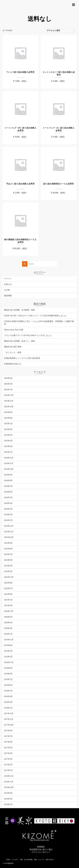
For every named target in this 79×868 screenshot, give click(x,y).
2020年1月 (8, 634)
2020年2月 (8, 628)
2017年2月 (8, 765)
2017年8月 (8, 731)
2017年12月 (9, 714)
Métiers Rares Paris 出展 (14, 330)
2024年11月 (9, 463)
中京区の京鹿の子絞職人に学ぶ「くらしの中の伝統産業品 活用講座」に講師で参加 (39, 323)
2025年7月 (8, 424)
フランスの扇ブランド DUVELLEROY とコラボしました (28, 335)
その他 (7, 290)
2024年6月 (8, 492)
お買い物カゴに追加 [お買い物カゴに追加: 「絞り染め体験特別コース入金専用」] (59, 198)
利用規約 (41, 847)
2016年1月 (8, 804)
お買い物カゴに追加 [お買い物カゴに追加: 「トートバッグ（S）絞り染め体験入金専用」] (59, 142)
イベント (8, 279)
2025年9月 (8, 412)
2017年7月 (8, 736)
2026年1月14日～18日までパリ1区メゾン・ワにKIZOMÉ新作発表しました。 (36, 316)
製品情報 (8, 296)
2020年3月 (8, 623)
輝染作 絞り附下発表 (13, 347)
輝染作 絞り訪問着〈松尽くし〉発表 (19, 341)
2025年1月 (8, 452)
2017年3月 (8, 759)
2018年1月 (8, 708)
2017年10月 (9, 725)
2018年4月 (8, 696)
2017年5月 (8, 748)
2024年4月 (8, 503)
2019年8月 (8, 645)
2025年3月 (8, 441)
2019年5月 (8, 651)
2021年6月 (8, 606)
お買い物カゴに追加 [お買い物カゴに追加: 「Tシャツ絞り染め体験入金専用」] (20, 86)
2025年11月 (9, 401)
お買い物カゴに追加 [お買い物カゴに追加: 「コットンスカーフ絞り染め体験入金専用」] (59, 86)
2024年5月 (8, 498)
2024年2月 (8, 515)
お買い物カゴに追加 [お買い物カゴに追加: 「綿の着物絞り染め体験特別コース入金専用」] (20, 253)
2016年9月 (8, 793)
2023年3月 (8, 566)
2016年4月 (8, 799)
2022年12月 (9, 577)
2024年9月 (8, 475)
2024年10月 (9, 469)
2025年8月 (8, 418)
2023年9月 (8, 543)
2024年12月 (9, 458)
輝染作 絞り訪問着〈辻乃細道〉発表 (19, 310)
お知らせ (8, 284)
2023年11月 (9, 532)
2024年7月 (8, 486)
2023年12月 (9, 526)
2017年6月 (8, 742)
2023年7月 (8, 554)
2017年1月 (8, 770)
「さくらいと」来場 (13, 352)
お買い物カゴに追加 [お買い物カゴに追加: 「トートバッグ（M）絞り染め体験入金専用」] (20, 142)
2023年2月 (8, 571)
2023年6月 (8, 560)
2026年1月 (8, 390)
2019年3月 (8, 657)
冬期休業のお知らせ (13, 364)
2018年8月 (8, 674)
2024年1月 (8, 520)
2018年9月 (8, 668)
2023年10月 (9, 537)
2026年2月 (8, 384)
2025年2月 (8, 446)
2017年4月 (8, 753)
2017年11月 (9, 719)
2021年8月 (8, 594)
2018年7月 (8, 679)
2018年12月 (9, 662)
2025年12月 (9, 395)
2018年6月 (8, 685)
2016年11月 (9, 782)
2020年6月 (8, 617)
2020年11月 (9, 611)
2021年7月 (8, 600)
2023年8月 (8, 549)
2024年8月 (8, 480)
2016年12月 (9, 776)
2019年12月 (9, 640)
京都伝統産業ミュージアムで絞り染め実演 (22, 358)
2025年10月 (9, 407)
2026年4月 (8, 378)
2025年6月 (8, 429)
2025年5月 (8, 435)
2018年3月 (8, 702)
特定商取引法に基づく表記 (41, 850)
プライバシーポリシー (41, 852)
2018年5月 (8, 691)
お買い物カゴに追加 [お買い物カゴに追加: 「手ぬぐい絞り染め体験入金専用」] (20, 198)
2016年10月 (9, 787)
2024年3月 (8, 509)
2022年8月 (8, 583)
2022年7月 (8, 588)
